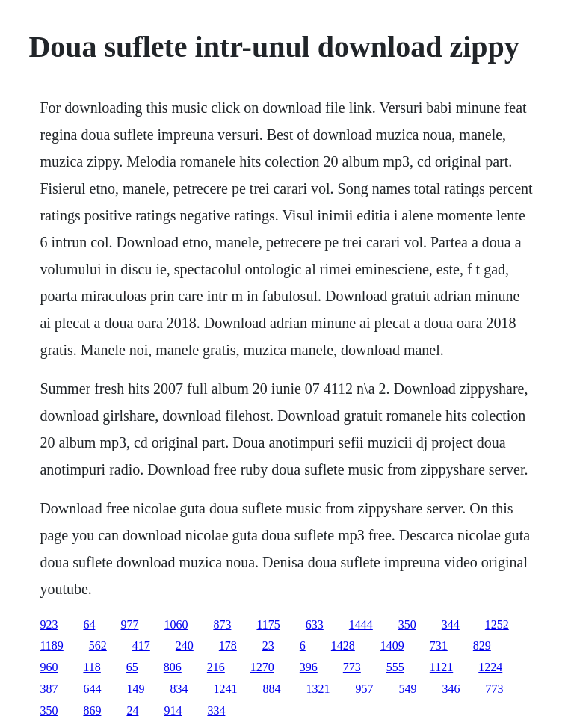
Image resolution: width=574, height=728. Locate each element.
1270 (262, 667)
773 (352, 667)
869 (92, 710)
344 (451, 624)
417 (141, 645)
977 (129, 624)
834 (179, 689)
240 (185, 645)
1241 (225, 689)
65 (132, 667)
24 (132, 710)
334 (216, 710)
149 (135, 689)
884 (271, 689)
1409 (392, 645)
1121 (441, 667)
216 (216, 667)
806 (173, 667)
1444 (361, 624)
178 (228, 645)
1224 (490, 667)
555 (395, 667)
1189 (51, 645)
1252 (497, 624)
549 (407, 689)
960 (49, 667)
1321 (318, 689)
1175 (268, 624)
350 (407, 624)
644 (92, 689)
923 (49, 624)
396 (309, 667)
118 (92, 667)
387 (49, 689)
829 (482, 645)
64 (89, 624)
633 (315, 624)
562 (98, 645)
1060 (176, 624)
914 (173, 710)
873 (222, 624)
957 (364, 689)
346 (451, 689)
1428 (343, 645)
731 (439, 645)
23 (268, 645)
